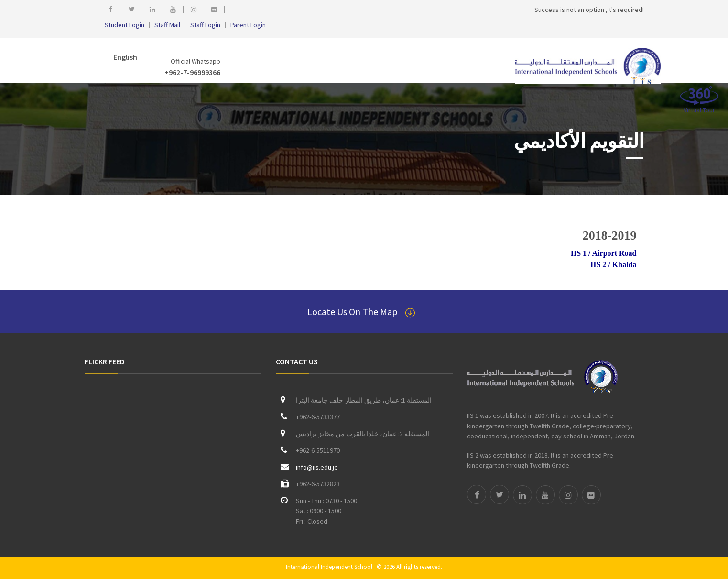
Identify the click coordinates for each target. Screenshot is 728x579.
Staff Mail (167, 25)
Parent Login (248, 25)
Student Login (125, 25)
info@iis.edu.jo (317, 467)
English (125, 57)
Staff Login (205, 25)
